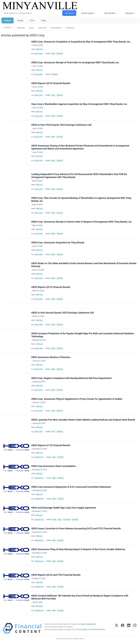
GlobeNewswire (39, 457)
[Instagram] (135, 629)
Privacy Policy (82, 630)
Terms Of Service (98, 630)
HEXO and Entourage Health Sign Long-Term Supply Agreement (64, 508)
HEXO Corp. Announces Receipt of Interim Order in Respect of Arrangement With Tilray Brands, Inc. (82, 222)
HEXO (53, 54)
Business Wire (39, 54)
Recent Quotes (88, 13)
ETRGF (54, 520)
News (31, 28)
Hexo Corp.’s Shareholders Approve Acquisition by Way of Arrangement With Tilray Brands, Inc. (79, 104)
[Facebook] (123, 629)
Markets (8, 20)
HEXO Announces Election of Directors (51, 358)
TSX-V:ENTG (67, 520)
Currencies (42, 28)
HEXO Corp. (39, 49)
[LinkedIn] (129, 629)
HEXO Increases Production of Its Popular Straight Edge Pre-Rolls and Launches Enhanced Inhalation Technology (83, 335)
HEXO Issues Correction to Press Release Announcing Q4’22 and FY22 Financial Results (76, 529)
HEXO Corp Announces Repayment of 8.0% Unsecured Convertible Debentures (71, 487)
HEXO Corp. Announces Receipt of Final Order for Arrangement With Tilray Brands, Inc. (75, 63)
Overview (21, 28)
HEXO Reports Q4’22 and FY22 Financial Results (56, 575)
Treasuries (70, 28)
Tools (43, 20)
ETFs (32, 20)
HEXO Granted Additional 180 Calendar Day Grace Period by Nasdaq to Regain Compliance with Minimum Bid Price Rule (80, 598)
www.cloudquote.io (88, 624)
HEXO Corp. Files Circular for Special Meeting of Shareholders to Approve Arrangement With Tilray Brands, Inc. (81, 200)
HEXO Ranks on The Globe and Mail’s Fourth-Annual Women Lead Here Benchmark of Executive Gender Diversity (84, 265)
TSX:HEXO (60, 54)
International (56, 28)
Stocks (21, 20)
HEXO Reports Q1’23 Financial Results (51, 446)
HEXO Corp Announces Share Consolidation (54, 466)
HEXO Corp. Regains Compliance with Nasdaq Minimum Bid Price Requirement (71, 378)
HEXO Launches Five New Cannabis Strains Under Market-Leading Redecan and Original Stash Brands (83, 420)
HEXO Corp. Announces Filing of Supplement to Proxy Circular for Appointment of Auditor (77, 399)
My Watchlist (110, 13)
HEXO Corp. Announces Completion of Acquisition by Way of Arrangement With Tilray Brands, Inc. (81, 42)
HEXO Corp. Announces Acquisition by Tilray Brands (58, 243)
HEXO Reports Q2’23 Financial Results (51, 287)
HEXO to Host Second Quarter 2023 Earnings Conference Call (63, 313)
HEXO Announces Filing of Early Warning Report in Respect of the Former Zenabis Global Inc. (79, 550)
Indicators (130, 13)
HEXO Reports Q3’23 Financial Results (51, 83)
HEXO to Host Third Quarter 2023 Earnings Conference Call (61, 125)
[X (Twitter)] (117, 629)
